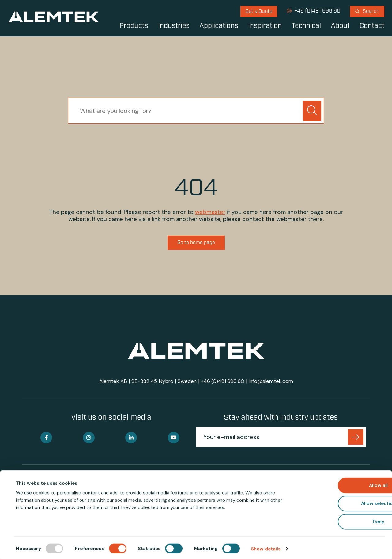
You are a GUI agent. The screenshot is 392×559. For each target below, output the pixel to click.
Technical (306, 26)
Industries (174, 26)
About (340, 26)
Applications (219, 26)
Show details (266, 547)
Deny (341, 520)
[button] (312, 111)
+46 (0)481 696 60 (317, 11)
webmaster (210, 212)
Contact (372, 26)
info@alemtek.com (271, 382)
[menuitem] (259, 11)
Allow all (341, 484)
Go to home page (196, 243)
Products (134, 26)
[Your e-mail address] (273, 438)
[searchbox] (187, 111)
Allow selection (341, 502)
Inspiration (265, 26)
